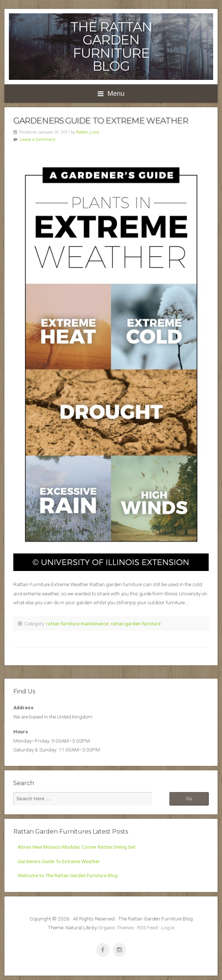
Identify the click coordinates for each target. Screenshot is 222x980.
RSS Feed (148, 927)
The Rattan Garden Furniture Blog (111, 46)
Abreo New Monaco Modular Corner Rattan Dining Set (77, 847)
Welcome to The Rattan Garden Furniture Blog (68, 875)
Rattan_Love (88, 132)
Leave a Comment (37, 140)
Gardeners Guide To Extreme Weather (100, 121)
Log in (168, 927)
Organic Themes (116, 927)
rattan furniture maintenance (77, 624)
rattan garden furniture (136, 624)
